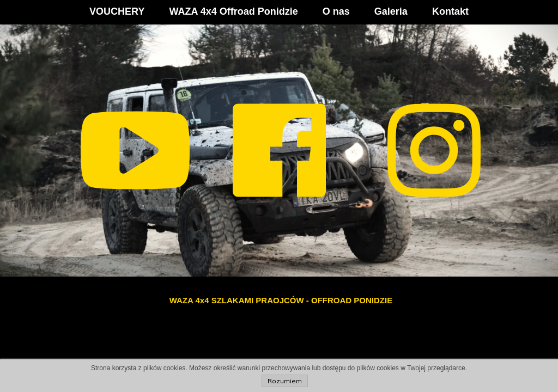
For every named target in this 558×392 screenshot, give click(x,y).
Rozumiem (285, 381)
